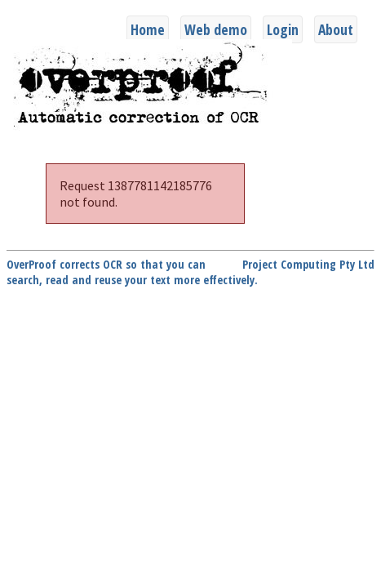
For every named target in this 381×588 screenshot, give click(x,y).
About (336, 29)
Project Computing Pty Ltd (308, 264)
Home (148, 29)
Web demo (216, 29)
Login (283, 29)
